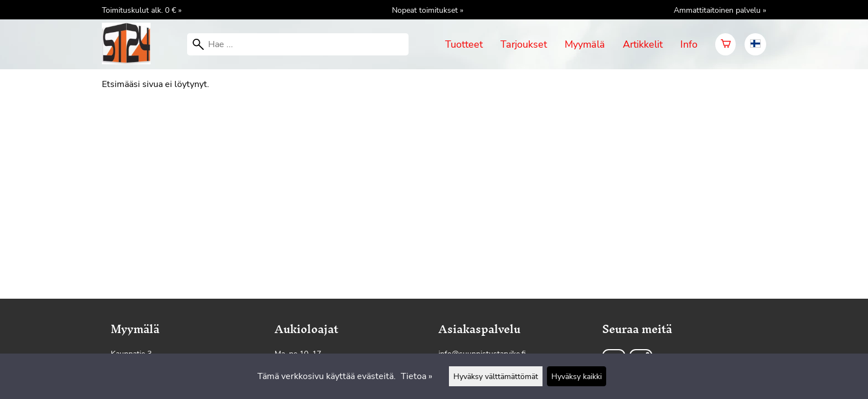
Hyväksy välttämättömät (496, 376)
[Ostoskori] (725, 44)
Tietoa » (417, 376)
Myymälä (585, 44)
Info (689, 44)
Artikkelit (643, 44)
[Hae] (298, 44)
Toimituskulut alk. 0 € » (142, 10)
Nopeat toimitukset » (428, 10)
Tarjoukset (524, 44)
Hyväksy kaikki (577, 376)
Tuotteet (464, 44)
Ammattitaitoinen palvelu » (720, 10)
